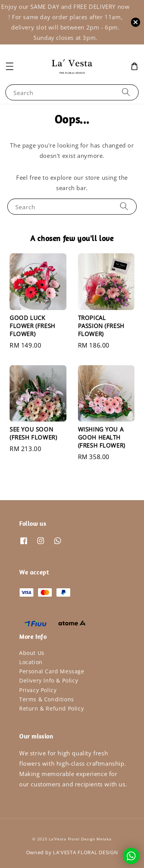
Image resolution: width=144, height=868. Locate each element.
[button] (10, 66)
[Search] (126, 92)
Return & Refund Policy (51, 708)
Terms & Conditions (47, 699)
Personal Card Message (52, 671)
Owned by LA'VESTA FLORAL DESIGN (72, 852)
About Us (32, 653)
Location (31, 662)
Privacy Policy (38, 690)
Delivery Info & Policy (49, 680)
